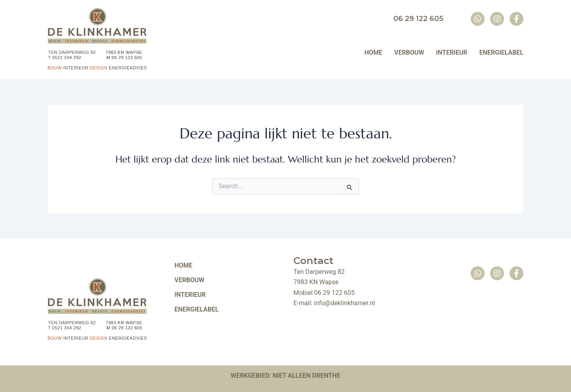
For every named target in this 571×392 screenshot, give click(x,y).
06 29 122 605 (334, 293)
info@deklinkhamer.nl (345, 303)
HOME (183, 266)
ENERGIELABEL (196, 310)
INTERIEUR (190, 295)
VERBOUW (189, 280)
